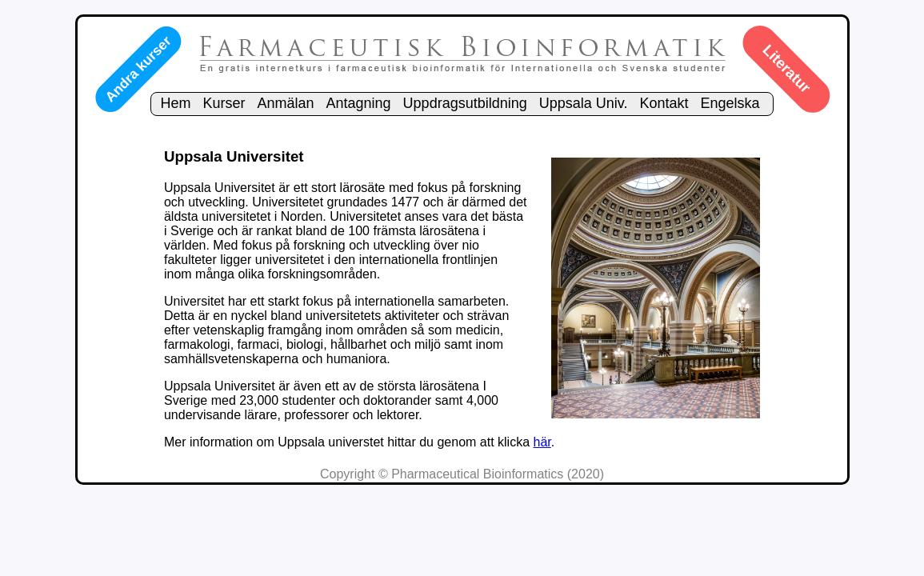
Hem (175, 103)
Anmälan (285, 103)
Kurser (224, 103)
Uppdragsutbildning (465, 103)
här (542, 442)
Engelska (730, 103)
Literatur (786, 69)
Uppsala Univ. (584, 103)
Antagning (359, 103)
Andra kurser (138, 69)
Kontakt (664, 103)
